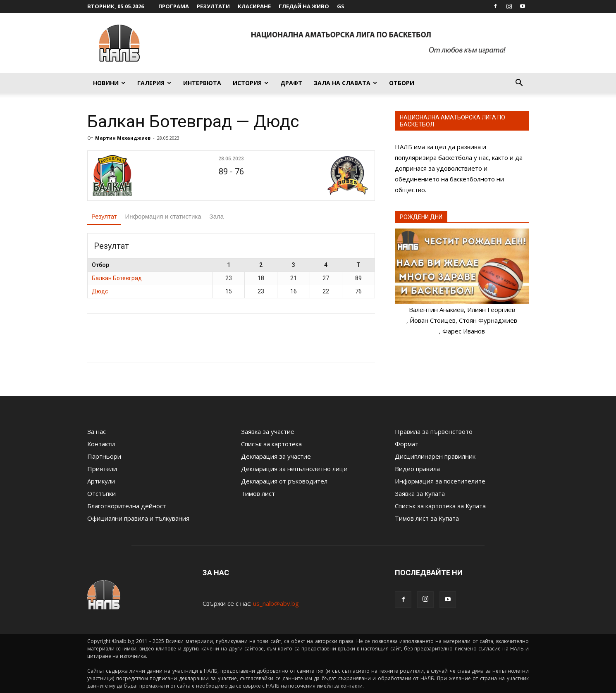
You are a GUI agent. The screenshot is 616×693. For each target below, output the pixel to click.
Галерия (154, 83)
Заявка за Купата (420, 493)
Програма (174, 6)
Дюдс (100, 291)
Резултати (213, 6)
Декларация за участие (276, 456)
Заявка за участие (268, 431)
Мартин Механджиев (123, 138)
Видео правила (417, 469)
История (251, 83)
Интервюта (202, 83)
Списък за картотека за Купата (440, 506)
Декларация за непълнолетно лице (294, 469)
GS (341, 6)
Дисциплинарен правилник (435, 456)
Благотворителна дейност (127, 506)
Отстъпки (101, 493)
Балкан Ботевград (117, 278)
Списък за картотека (271, 444)
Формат (407, 444)
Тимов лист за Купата (427, 518)
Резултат (104, 216)
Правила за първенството (434, 431)
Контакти (101, 444)
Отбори (402, 83)
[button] (519, 83)
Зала (217, 216)
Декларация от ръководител (284, 481)
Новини (109, 83)
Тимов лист (258, 493)
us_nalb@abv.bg (276, 603)
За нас (97, 431)
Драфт (291, 83)
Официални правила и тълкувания (138, 518)
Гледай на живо (304, 6)
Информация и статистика (163, 216)
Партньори (104, 456)
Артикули (101, 481)
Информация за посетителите (440, 481)
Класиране (254, 6)
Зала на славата (345, 83)
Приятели (102, 469)
